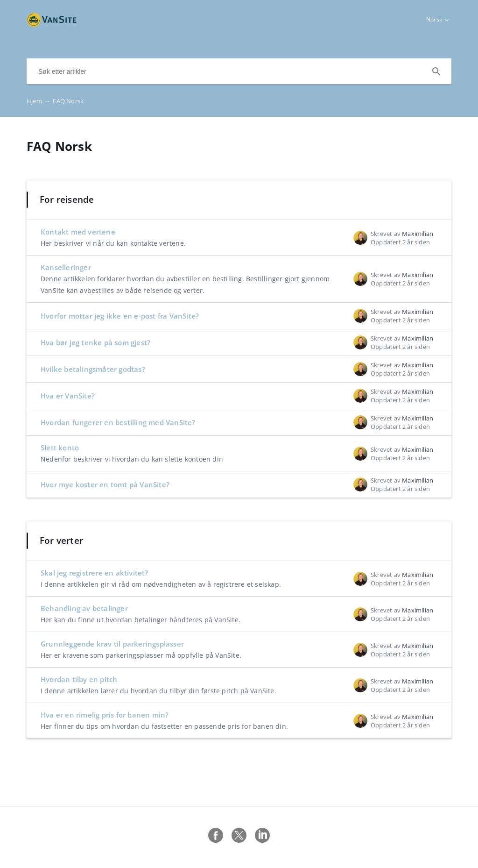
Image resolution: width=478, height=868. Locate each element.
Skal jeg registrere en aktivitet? (95, 573)
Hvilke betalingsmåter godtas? (93, 369)
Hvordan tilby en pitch (79, 679)
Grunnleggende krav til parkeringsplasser (112, 644)
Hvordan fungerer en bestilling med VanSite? (118, 422)
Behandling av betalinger (84, 608)
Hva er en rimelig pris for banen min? (105, 715)
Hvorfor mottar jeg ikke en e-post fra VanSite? (120, 316)
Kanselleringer (66, 267)
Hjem (40, 101)
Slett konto (60, 448)
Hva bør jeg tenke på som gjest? (95, 342)
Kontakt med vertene (78, 232)
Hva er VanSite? (68, 396)
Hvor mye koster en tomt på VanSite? (105, 484)
